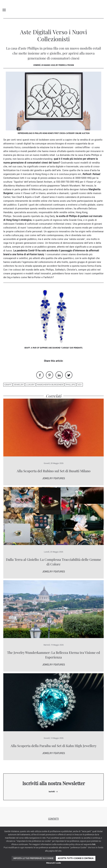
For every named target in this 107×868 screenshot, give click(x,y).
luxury (30, 385)
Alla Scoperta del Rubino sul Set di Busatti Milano (54, 471)
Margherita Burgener (50, 385)
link (94, 844)
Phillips (70, 385)
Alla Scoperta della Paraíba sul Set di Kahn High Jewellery (54, 746)
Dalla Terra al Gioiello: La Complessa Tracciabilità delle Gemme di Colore (53, 562)
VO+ (80, 385)
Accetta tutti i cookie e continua (76, 858)
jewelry (19, 385)
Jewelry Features (54, 478)
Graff (8, 385)
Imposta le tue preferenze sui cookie (33, 858)
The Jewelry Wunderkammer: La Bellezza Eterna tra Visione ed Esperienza (54, 655)
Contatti (53, 819)
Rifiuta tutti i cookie (53, 863)
